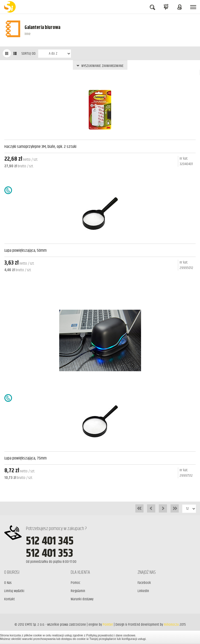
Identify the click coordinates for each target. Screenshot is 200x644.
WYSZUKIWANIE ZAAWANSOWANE (100, 66)
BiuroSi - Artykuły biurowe (11, 7)
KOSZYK (166, 8)
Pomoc (75, 583)
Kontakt (9, 599)
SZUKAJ (152, 8)
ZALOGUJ (180, 8)
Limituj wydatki (14, 591)
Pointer (108, 625)
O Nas (8, 583)
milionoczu (171, 625)
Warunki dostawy (82, 599)
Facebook (144, 583)
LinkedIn (143, 591)
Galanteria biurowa (42, 28)
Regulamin (78, 591)
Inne (28, 34)
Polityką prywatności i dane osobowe (111, 635)
